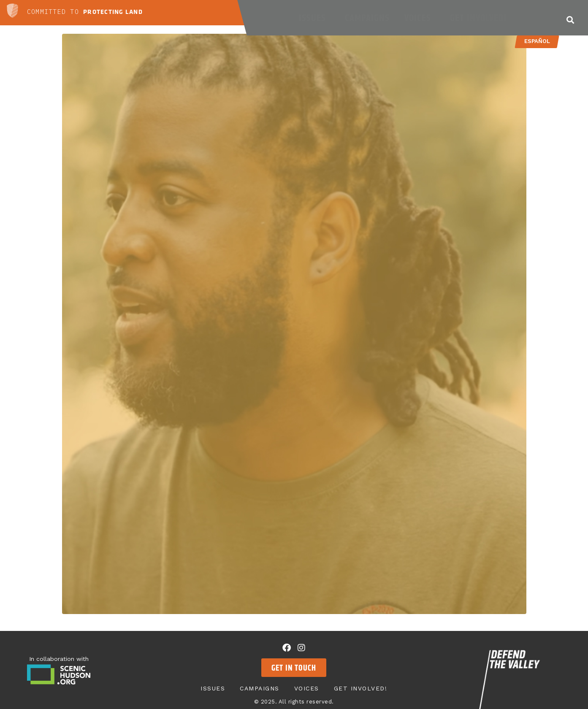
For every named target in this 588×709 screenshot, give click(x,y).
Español (537, 41)
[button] (570, 20)
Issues (314, 18)
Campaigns (367, 18)
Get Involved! (480, 18)
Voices (420, 18)
